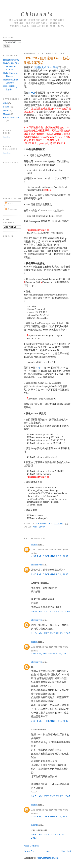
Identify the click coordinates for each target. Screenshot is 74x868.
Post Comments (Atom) (48, 858)
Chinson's (37, 14)
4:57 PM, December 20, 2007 (50, 556)
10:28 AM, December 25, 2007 (51, 611)
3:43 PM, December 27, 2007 (50, 816)
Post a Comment (31, 846)
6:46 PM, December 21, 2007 (50, 574)
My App (6, 114)
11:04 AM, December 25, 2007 (51, 633)
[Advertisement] (49, 39)
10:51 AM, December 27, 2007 (51, 796)
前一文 (32, 93)
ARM (35, 527)
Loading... (7, 137)
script (38, 368)
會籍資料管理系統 (11, 60)
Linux (42, 527)
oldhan (34, 545)
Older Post (66, 851)
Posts (9, 204)
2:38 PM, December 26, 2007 (50, 721)
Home (48, 851)
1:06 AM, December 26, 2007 (50, 653)
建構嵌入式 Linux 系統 (46, 67)
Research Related (11, 118)
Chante (34, 825)
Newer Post (29, 851)
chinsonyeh (36, 565)
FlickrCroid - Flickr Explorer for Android (11, 66)
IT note (6, 107)
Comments (11, 209)
